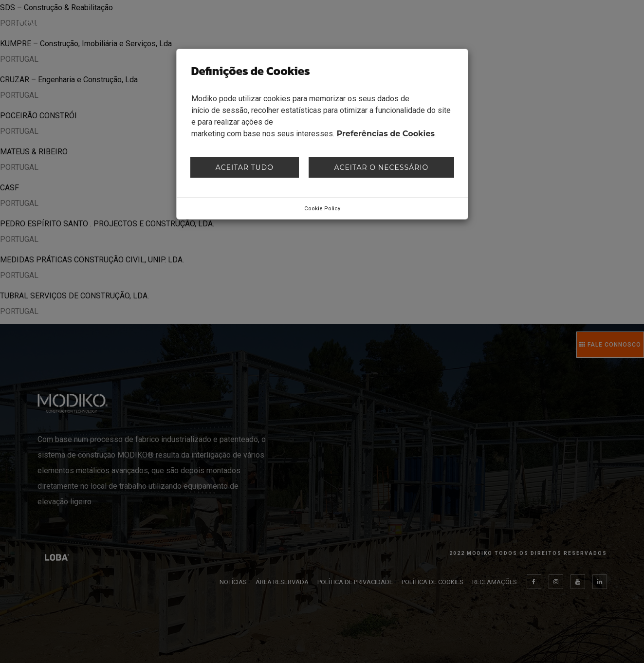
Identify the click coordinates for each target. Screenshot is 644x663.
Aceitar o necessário (382, 167)
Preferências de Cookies (386, 134)
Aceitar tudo (245, 167)
